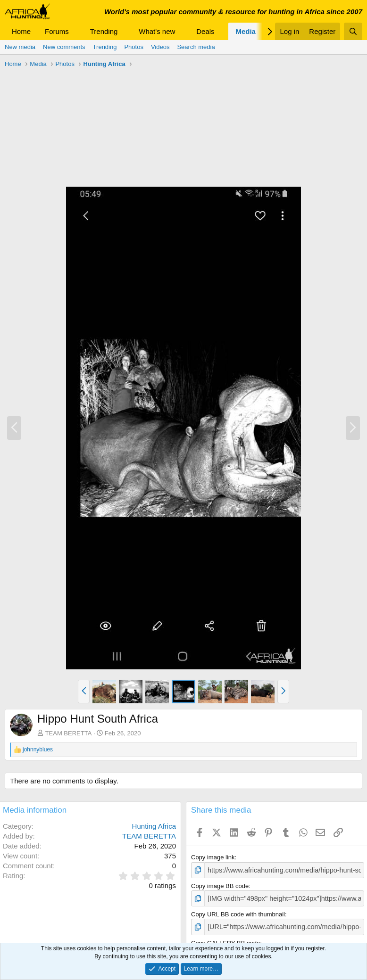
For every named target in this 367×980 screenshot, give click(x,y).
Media (246, 31)
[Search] (353, 31)
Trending (104, 31)
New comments (64, 47)
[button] (76, 31)
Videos (160, 47)
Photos (133, 47)
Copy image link (213, 857)
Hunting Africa (154, 826)
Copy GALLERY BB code (225, 940)
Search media (196, 47)
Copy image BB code (220, 885)
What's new (157, 31)
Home (21, 31)
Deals (205, 31)
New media (20, 47)
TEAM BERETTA (69, 733)
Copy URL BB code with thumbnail (238, 912)
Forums (57, 31)
